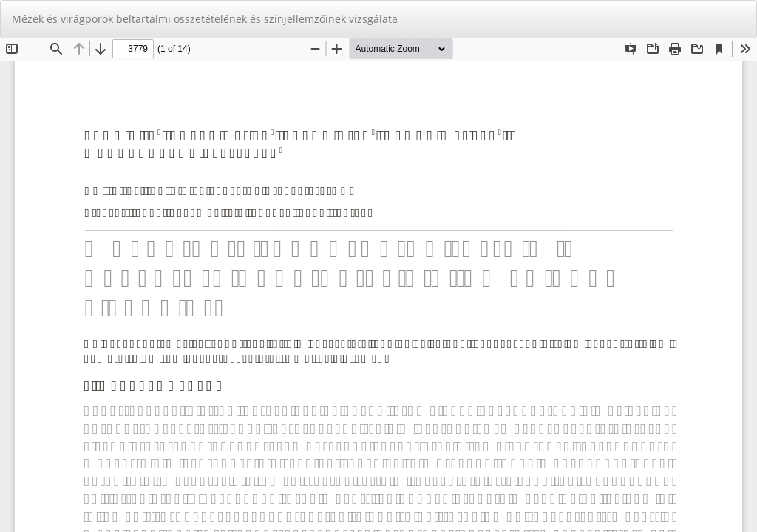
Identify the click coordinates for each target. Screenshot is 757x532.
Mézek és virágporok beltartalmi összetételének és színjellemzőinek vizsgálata (205, 19)
